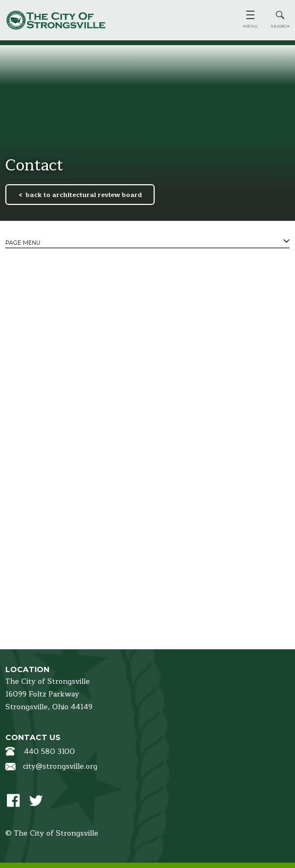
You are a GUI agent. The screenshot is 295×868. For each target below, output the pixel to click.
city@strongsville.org (60, 766)
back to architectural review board (84, 195)
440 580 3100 (49, 751)
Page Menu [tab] (23, 243)
